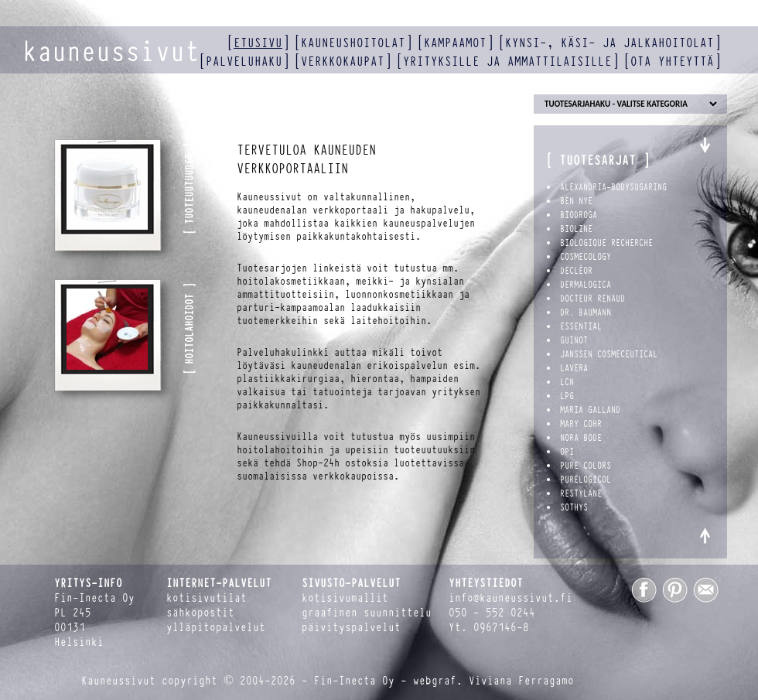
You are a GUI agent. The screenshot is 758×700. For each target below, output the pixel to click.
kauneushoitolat (353, 43)
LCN (567, 382)
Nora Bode (581, 438)
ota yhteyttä (672, 61)
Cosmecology (586, 257)
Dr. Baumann (586, 312)
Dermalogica (586, 285)
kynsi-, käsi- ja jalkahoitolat (609, 43)
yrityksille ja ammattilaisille (507, 61)
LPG (567, 396)
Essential (581, 326)
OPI (567, 452)
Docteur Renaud (592, 299)
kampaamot (455, 43)
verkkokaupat (343, 61)
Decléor (576, 271)
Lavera (574, 368)
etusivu (258, 43)
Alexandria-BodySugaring (613, 187)
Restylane (581, 493)
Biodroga (579, 215)
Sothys (574, 507)
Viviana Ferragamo (521, 681)
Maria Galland (590, 410)
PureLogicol (586, 480)
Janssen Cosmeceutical (609, 354)
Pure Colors (586, 466)
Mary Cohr (581, 424)
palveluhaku (244, 61)
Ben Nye (576, 201)
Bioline (576, 229)
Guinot (574, 340)
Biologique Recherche (606, 243)
